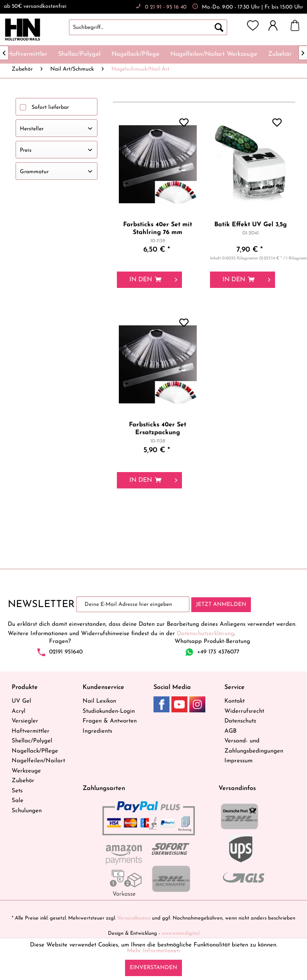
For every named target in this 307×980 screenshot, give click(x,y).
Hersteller (32, 129)
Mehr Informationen (153, 951)
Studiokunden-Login (109, 711)
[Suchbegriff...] (148, 27)
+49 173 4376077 (218, 652)
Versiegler (25, 721)
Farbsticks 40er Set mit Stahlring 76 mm (158, 229)
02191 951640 (66, 652)
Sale (18, 801)
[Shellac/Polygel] (79, 54)
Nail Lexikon (99, 701)
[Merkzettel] (253, 25)
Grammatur (34, 172)
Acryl (19, 711)
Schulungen (27, 811)
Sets (17, 791)
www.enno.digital (181, 933)
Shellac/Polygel (32, 741)
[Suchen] (219, 27)
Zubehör (23, 781)
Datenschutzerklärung (206, 634)
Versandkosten (134, 918)
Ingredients (97, 731)
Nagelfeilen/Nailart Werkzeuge (38, 766)
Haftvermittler (31, 731)
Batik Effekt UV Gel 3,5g (251, 225)
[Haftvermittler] (27, 54)
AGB (230, 731)
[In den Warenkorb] (149, 280)
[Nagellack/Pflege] (135, 54)
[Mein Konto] (277, 25)
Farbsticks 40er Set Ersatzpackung (158, 429)
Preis (26, 150)
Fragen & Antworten (110, 721)
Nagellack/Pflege (35, 751)
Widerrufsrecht (244, 711)
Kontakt (235, 701)
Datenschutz (240, 721)
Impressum (238, 761)
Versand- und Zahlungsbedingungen (254, 746)
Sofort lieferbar (50, 107)
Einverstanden (153, 968)
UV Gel (21, 701)
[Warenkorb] (299, 25)
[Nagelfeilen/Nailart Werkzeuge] (214, 54)
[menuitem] (156, 27)
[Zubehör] (280, 54)
